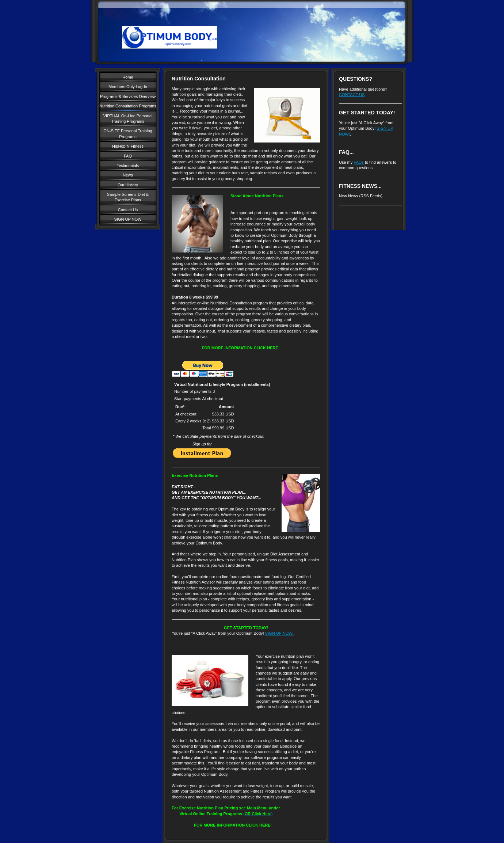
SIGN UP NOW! (279, 633)
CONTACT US (352, 95)
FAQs (359, 162)
